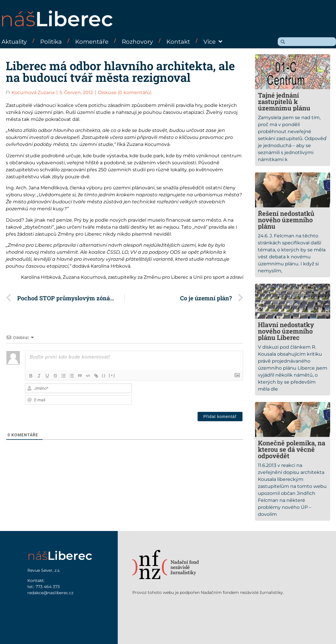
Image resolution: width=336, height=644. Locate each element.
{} (104, 375)
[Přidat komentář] (220, 417)
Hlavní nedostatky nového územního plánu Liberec (286, 331)
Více (213, 42)
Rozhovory (137, 42)
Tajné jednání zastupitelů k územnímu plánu (284, 102)
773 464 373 (48, 587)
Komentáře (92, 42)
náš (57, 19)
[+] (112, 375)
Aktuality (14, 42)
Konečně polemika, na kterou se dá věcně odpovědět (292, 449)
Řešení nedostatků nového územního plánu (286, 220)
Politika (51, 42)
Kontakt (178, 42)
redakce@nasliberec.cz (50, 593)
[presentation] (203, 395)
